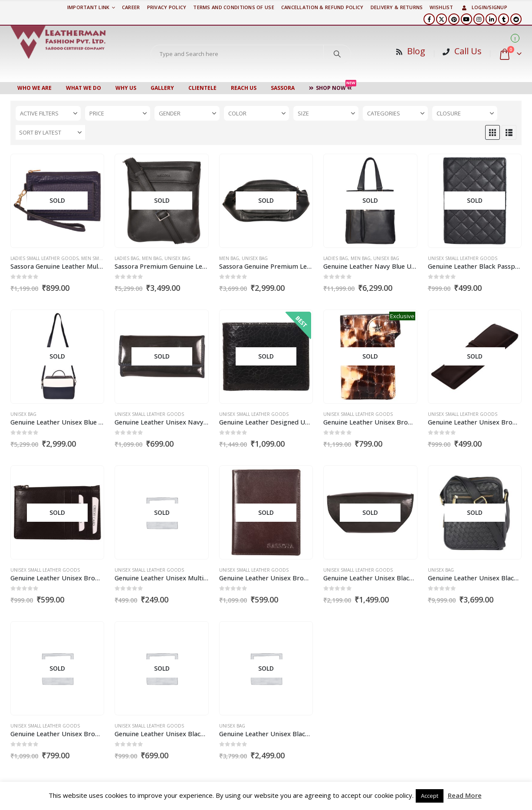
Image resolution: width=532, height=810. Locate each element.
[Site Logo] (58, 42)
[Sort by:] (50, 132)
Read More (465, 795)
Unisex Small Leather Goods (463, 258)
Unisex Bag (177, 258)
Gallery (162, 88)
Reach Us (244, 88)
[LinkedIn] (491, 19)
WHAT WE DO (84, 88)
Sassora (283, 88)
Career (131, 7)
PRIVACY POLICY (167, 7)
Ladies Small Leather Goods (44, 258)
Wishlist (441, 7)
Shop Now (333, 87)
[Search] (337, 54)
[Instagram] (479, 19)
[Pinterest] (454, 19)
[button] (493, 132)
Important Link (89, 7)
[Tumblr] (504, 19)
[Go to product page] (57, 201)
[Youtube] (466, 19)
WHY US (126, 88)
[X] (442, 19)
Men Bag (152, 258)
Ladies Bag (127, 258)
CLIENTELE (202, 88)
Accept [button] (430, 796)
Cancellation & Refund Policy (322, 7)
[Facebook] (429, 19)
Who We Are (34, 88)
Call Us (468, 51)
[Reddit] (516, 19)
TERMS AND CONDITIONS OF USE (233, 7)
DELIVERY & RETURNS (397, 7)
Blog (416, 51)
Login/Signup (484, 7)
